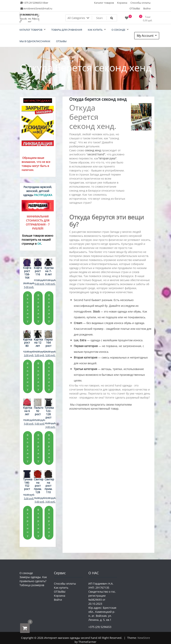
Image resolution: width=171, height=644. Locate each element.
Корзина (122, 3)
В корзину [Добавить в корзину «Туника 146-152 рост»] (28, 523)
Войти (147, 8)
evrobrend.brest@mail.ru (36, 8)
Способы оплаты (140, 3)
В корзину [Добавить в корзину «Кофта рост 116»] (38, 308)
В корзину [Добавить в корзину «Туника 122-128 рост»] (49, 448)
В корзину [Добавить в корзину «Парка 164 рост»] (49, 376)
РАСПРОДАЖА (43, 195)
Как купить (61, 588)
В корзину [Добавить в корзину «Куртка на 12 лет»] (38, 376)
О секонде (26, 573)
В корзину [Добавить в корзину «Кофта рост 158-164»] (28, 308)
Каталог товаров (104, 3)
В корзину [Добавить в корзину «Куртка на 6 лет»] (28, 448)
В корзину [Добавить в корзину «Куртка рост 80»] (28, 376)
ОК (39, 244)
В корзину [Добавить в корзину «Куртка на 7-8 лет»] (49, 308)
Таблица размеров (32, 585)
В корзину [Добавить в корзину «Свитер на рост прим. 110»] (49, 523)
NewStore (144, 638)
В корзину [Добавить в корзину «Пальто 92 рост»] (38, 448)
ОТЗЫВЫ (135, 8)
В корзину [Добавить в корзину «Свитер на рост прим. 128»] (38, 523)
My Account (146, 36)
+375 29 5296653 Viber (34, 3)
